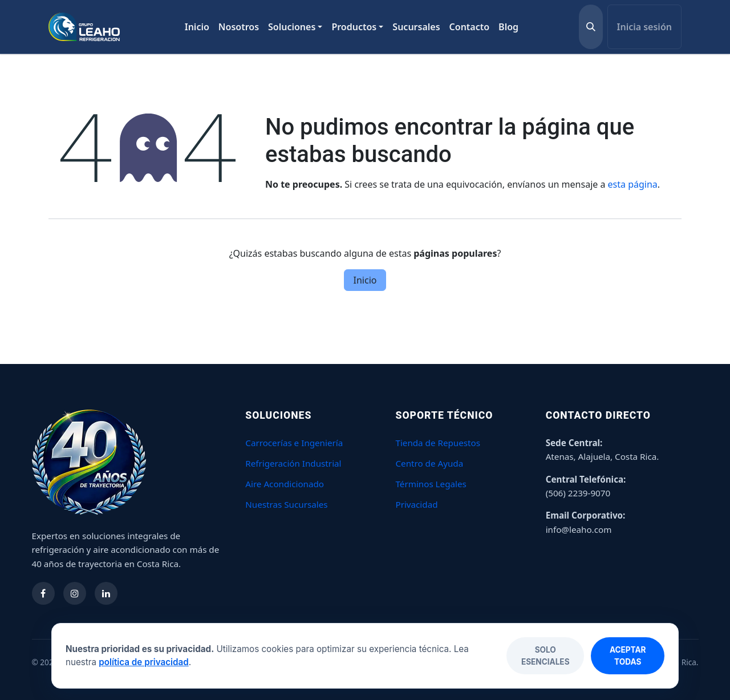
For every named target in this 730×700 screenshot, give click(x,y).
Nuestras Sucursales (286, 504)
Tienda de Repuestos (438, 443)
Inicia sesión (644, 27)
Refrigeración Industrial (293, 463)
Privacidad (416, 504)
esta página (633, 184)
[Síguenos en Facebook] (43, 593)
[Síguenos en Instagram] (75, 593)
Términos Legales (431, 484)
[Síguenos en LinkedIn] (106, 593)
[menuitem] (197, 27)
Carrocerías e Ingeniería (294, 443)
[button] (591, 27)
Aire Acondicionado (285, 484)
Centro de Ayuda (429, 463)
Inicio (365, 280)
